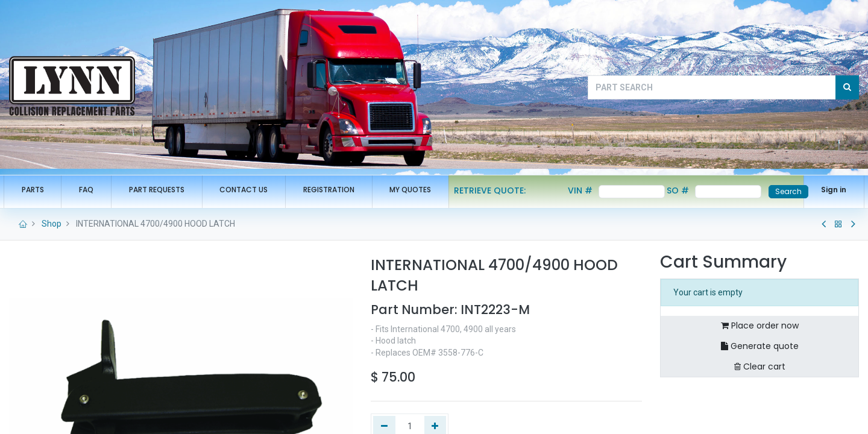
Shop (52, 224)
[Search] (847, 87)
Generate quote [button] (760, 346)
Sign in (828, 190)
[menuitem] (38, 190)
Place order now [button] (760, 325)
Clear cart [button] (760, 366)
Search (782, 191)
